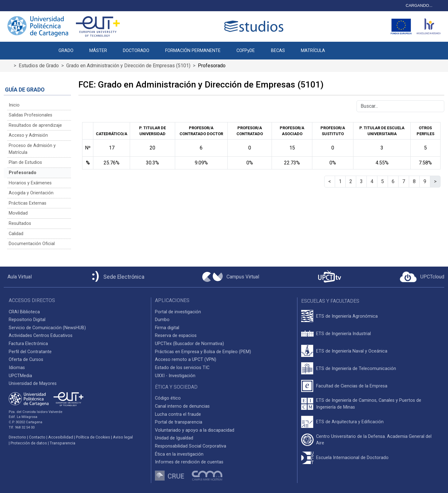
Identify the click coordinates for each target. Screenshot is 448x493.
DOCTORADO (136, 51)
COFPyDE (246, 51)
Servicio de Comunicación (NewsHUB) (47, 328)
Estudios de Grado (39, 66)
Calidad (16, 234)
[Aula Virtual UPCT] (18, 277)
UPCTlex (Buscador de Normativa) (189, 344)
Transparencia (63, 443)
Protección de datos (29, 443)
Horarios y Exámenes (30, 183)
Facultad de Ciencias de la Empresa (352, 386)
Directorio (17, 437)
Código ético (168, 398)
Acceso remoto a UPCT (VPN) (186, 360)
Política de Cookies (93, 437)
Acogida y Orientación (31, 193)
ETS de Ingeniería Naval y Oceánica (352, 351)
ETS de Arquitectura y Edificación (350, 422)
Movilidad (18, 213)
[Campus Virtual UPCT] (231, 277)
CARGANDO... (419, 5)
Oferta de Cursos (26, 360)
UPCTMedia (20, 376)
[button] (341, 47)
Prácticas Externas (28, 203)
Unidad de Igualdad (174, 438)
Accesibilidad (61, 437)
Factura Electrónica (28, 344)
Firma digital (167, 328)
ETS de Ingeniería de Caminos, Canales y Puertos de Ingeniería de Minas (369, 404)
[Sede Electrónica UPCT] (117, 277)
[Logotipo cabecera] (255, 26)
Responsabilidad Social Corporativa (191, 446)
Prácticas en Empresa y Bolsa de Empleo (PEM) (203, 352)
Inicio (14, 105)
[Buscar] (400, 106)
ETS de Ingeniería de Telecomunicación (356, 369)
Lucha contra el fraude (178, 414)
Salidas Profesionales (30, 115)
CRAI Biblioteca (24, 312)
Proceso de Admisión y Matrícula (32, 149)
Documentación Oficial (32, 244)
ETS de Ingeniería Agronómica (347, 316)
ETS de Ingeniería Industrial (343, 334)
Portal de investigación (178, 312)
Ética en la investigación (179, 454)
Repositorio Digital (27, 320)
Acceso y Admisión (28, 135)
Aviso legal (123, 437)
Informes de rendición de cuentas (189, 462)
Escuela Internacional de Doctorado (352, 458)
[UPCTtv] (329, 277)
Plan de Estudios (25, 162)
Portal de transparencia (179, 422)
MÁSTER (98, 51)
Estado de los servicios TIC (182, 368)
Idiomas (17, 368)
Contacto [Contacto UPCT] (37, 437)
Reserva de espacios (176, 336)
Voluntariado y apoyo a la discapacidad (195, 430)
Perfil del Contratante (30, 352)
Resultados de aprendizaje (35, 125)
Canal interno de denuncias (182, 406)
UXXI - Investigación (175, 376)
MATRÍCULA (313, 51)
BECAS (278, 51)
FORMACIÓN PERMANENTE (193, 51)
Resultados (20, 223)
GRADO (66, 51)
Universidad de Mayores (33, 384)
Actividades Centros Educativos (41, 336)
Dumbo (162, 320)
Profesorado (23, 173)
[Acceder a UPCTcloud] (422, 277)
